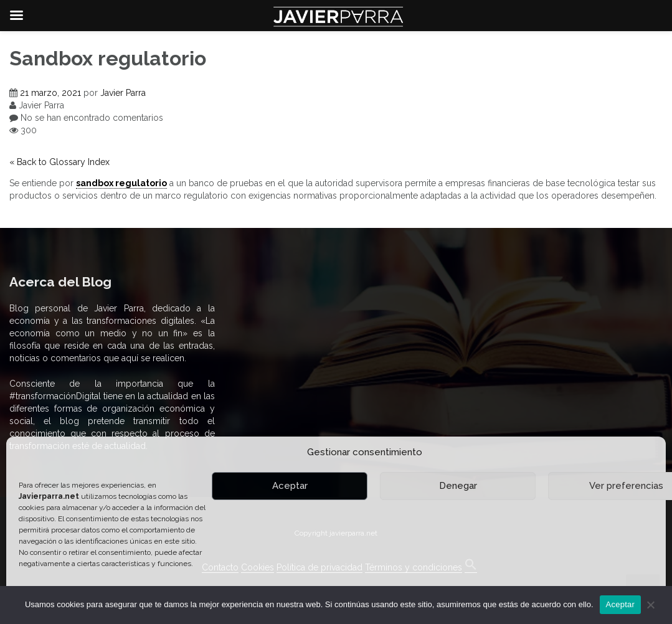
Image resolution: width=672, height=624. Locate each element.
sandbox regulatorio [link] (121, 183)
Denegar (458, 486)
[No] (650, 605)
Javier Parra (123, 93)
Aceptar (290, 486)
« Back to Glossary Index (59, 162)
